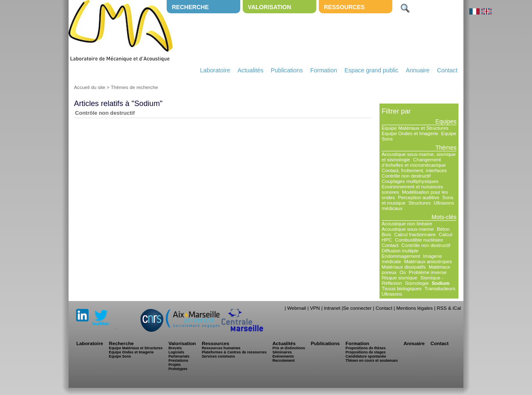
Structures (420, 203)
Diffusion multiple (400, 251)
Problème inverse (428, 272)
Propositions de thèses (365, 348)
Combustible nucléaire (419, 240)
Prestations (178, 360)
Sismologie (417, 283)
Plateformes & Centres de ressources (234, 352)
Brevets (175, 348)
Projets (175, 365)
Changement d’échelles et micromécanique (414, 162)
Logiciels (176, 352)
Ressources (344, 7)
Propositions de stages (365, 352)
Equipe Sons (120, 356)
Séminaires (282, 352)
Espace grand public (372, 70)
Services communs (218, 356)
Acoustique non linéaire (407, 223)
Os (403, 272)
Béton (443, 229)
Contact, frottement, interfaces (414, 170)
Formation (324, 70)
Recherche (190, 7)
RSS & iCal (449, 308)
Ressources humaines (221, 348)
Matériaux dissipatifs (404, 267)
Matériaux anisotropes (428, 261)
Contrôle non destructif (105, 113)
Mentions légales (414, 308)
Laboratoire (215, 70)
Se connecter (357, 308)
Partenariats (179, 356)
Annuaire (417, 70)
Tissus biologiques (401, 288)
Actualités (251, 70)
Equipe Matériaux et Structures (415, 128)
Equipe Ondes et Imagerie (410, 133)
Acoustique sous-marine (408, 229)
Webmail (297, 308)
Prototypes (178, 369)
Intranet (332, 308)
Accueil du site (90, 87)
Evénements (283, 356)
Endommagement (401, 256)
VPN (315, 308)
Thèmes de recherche (134, 87)
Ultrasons (392, 294)
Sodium (441, 283)
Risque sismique (399, 278)
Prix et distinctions (288, 348)
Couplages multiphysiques (410, 181)
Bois (386, 234)
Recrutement (283, 360)
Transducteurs (440, 288)
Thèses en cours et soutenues (372, 360)
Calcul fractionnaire (415, 234)
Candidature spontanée (366, 356)
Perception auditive (418, 197)
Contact (447, 70)
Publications (287, 70)
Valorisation (269, 7)
